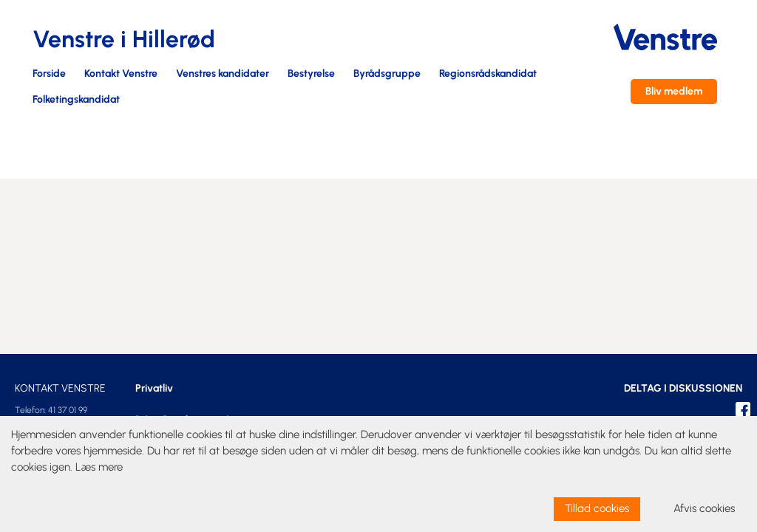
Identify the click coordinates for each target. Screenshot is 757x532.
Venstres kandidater (223, 74)
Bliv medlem (674, 91)
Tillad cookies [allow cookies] (597, 508)
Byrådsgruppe (387, 74)
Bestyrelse (311, 74)
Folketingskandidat (76, 100)
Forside (49, 74)
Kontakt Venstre (121, 74)
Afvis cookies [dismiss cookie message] (704, 508)
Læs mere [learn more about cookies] (99, 467)
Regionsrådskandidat (488, 74)
